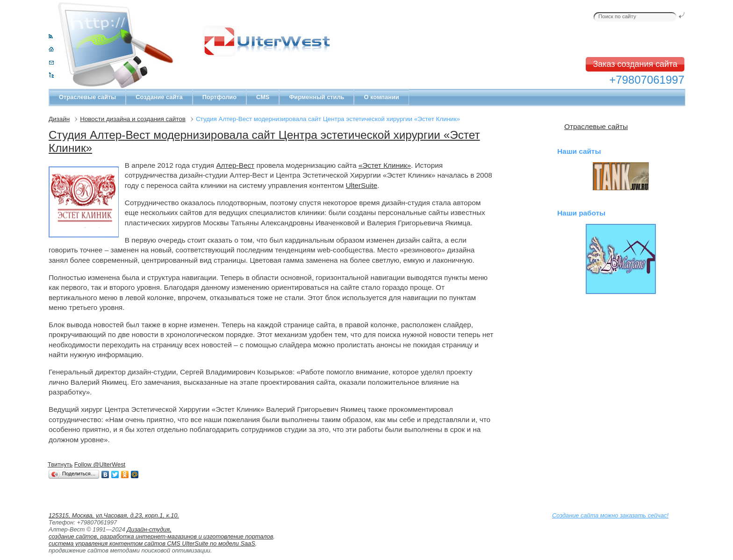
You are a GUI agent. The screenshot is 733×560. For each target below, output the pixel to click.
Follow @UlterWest (100, 464)
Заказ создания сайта (635, 64)
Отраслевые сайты (87, 97)
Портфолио (219, 97)
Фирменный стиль (316, 97)
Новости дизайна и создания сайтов (133, 119)
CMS (263, 97)
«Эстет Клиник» (385, 165)
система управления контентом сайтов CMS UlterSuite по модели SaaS (152, 543)
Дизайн (59, 119)
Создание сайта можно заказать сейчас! (610, 515)
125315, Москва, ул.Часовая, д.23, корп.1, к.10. (114, 515)
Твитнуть (60, 464)
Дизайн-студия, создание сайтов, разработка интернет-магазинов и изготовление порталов (161, 533)
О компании (381, 97)
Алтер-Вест (235, 165)
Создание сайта (159, 97)
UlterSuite (362, 185)
